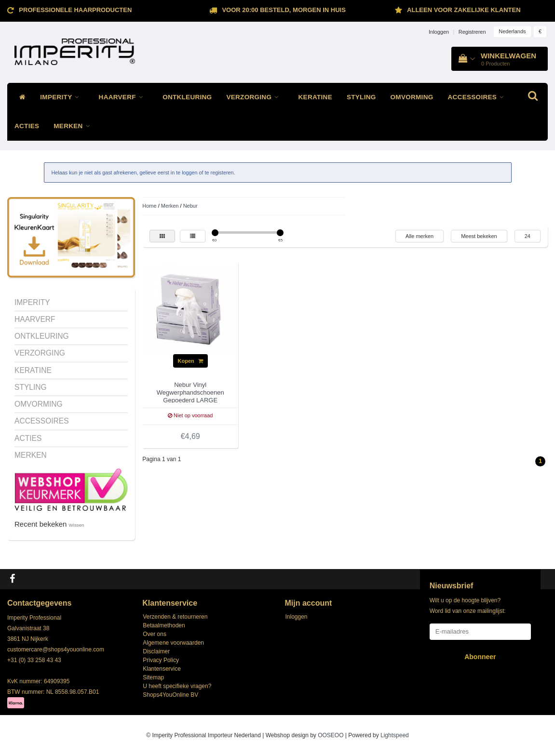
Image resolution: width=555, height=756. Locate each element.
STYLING (361, 97)
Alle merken (420, 236)
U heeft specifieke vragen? (177, 686)
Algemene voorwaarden (173, 643)
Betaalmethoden (164, 625)
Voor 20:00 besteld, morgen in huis (284, 10)
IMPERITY (62, 97)
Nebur (190, 206)
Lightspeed (395, 735)
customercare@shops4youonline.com (56, 650)
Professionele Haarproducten (75, 10)
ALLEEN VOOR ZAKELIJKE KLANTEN (464, 10)
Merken (170, 206)
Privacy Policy (161, 660)
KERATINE (315, 97)
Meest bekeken (479, 236)
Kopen (190, 361)
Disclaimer (156, 651)
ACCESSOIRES (479, 97)
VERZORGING (255, 97)
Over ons (155, 634)
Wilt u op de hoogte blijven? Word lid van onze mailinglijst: (468, 606)
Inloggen (439, 32)
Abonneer (480, 657)
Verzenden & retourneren (175, 617)
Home (149, 206)
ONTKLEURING (187, 97)
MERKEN (74, 126)
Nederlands (512, 31)
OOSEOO (331, 735)
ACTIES (27, 126)
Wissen (77, 525)
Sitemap (153, 677)
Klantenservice (162, 669)
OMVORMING (412, 97)
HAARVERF (124, 97)
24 (528, 236)
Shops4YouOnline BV (170, 695)
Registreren (472, 32)
